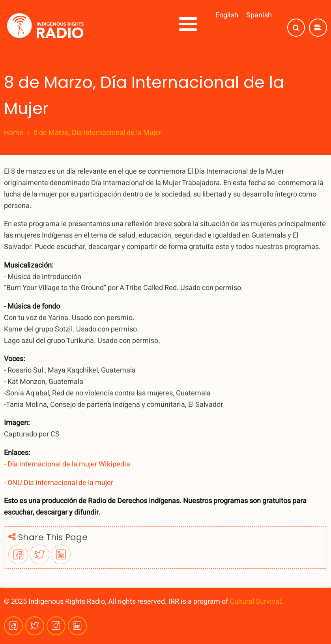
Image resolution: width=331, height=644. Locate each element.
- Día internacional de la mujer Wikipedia (67, 464)
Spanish (259, 15)
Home (14, 133)
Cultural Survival (255, 602)
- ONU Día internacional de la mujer (59, 483)
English (227, 15)
